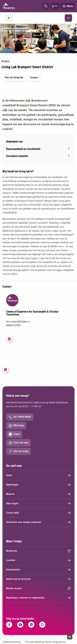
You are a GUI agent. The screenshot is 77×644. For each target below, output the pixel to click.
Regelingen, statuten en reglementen (38, 598)
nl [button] (55, 6)
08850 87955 (13, 325)
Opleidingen (38, 485)
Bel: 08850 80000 (20, 417)
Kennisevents (38, 570)
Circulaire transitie (17, 156)
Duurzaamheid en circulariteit (17, 29)
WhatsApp (16, 426)
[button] (46, 6)
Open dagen (38, 503)
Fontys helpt (38, 513)
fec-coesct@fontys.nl (18, 322)
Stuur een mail (18, 443)
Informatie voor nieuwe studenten (38, 522)
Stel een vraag (18, 451)
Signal (14, 434)
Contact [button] (34, 77)
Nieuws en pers (38, 588)
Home (38, 475)
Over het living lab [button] (14, 77)
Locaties (38, 560)
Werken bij (38, 551)
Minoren (38, 494)
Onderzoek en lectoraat (38, 579)
